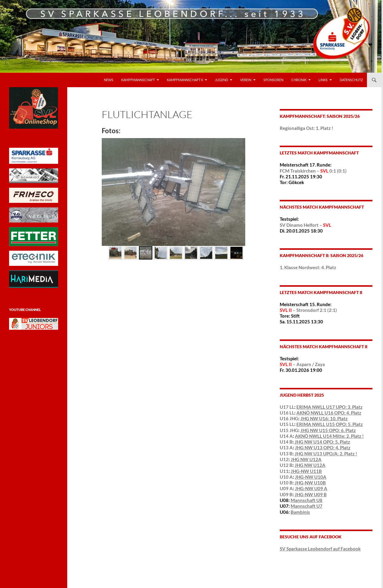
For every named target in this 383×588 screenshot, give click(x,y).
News (109, 80)
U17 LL (287, 407)
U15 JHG (289, 430)
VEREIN (246, 80)
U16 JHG (289, 418)
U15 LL (287, 424)
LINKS (323, 80)
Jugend (221, 80)
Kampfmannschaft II (185, 80)
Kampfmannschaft (138, 80)
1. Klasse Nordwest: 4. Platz (308, 267)
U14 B (286, 442)
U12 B (286, 465)
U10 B (286, 483)
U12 (284, 459)
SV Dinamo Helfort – (305, 225)
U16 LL (287, 413)
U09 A (286, 488)
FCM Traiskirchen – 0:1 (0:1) (313, 171)
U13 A (286, 448)
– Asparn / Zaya (302, 364)
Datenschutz (351, 80)
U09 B (286, 494)
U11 (284, 471)
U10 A (286, 477)
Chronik (299, 80)
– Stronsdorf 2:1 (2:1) (308, 310)
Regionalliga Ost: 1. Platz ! (306, 128)
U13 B (286, 454)
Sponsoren (273, 80)
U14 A (286, 436)
